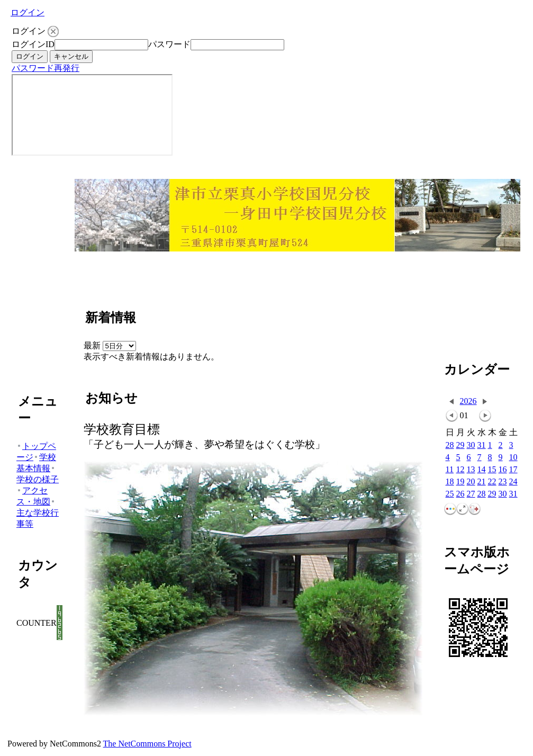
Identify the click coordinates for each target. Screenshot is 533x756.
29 (460, 445)
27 (471, 494)
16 (503, 470)
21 (482, 482)
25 (450, 494)
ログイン (28, 12)
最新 (110, 345)
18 (450, 482)
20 (471, 482)
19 (460, 482)
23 (503, 482)
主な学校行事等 (38, 514)
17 (513, 470)
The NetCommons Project (147, 744)
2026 (468, 401)
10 (513, 458)
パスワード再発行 (46, 68)
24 (513, 482)
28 (450, 445)
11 (450, 470)
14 (482, 470)
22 (492, 482)
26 (460, 494)
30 (471, 445)
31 (482, 445)
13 (471, 470)
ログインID (33, 44)
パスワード (169, 44)
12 (460, 470)
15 (492, 470)
